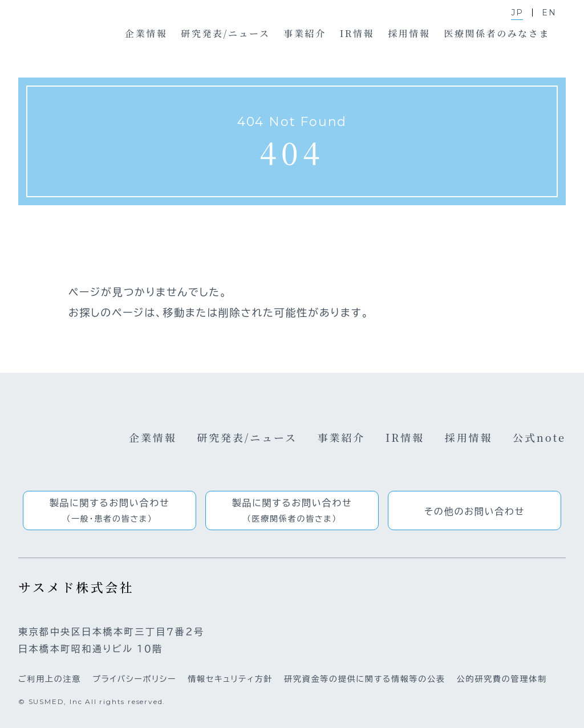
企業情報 (153, 437)
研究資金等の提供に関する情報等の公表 (365, 679)
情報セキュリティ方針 (230, 679)
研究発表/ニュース (247, 437)
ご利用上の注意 (50, 679)
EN (549, 13)
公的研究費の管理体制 (502, 679)
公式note (539, 437)
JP (517, 13)
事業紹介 (342, 437)
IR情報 (405, 437)
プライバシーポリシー (134, 679)
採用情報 (469, 437)
